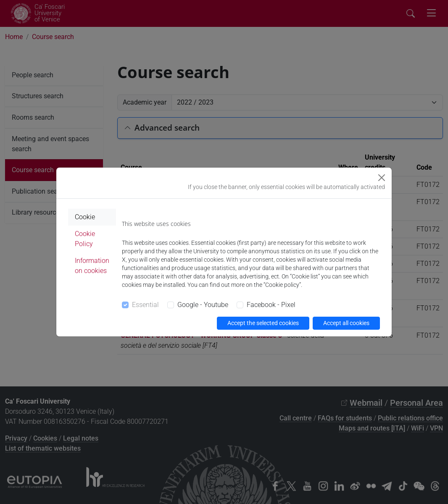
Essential (145, 305)
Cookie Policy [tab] (85, 239)
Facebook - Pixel (271, 305)
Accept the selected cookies (263, 323)
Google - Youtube (203, 305)
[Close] (382, 178)
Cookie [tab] (85, 217)
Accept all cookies (346, 323)
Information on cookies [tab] (92, 266)
